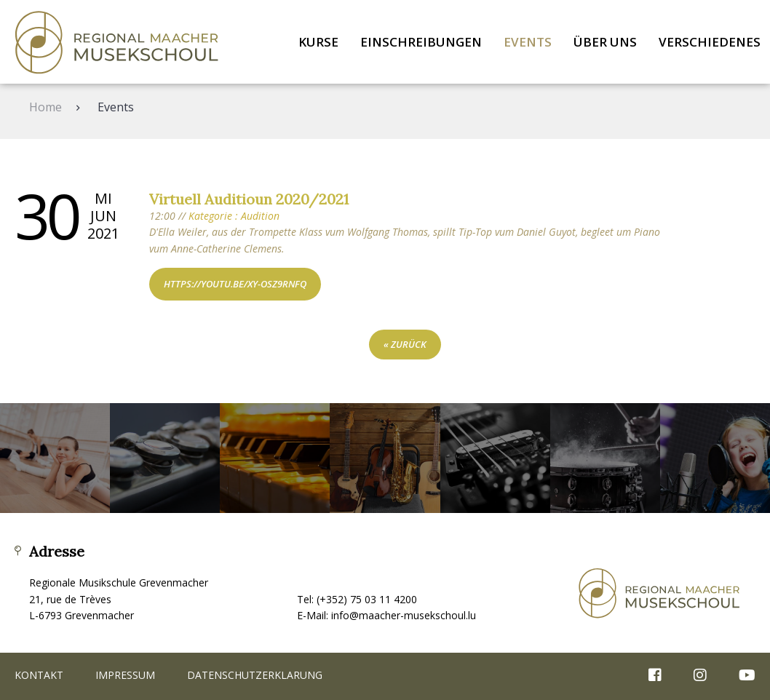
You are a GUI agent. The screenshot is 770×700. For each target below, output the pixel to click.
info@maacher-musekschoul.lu (404, 615)
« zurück (405, 344)
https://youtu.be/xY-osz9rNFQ (235, 284)
